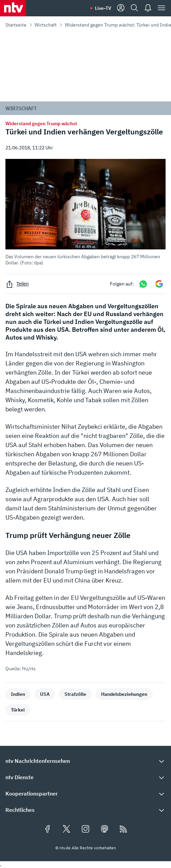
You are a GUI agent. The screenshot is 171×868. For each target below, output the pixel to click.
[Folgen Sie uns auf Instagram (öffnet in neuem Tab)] (85, 830)
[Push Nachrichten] (148, 8)
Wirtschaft (46, 25)
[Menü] (161, 8)
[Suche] (134, 8)
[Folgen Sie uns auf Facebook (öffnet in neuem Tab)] (47, 830)
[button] (85, 212)
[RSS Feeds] (123, 830)
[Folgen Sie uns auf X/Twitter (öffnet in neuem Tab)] (66, 830)
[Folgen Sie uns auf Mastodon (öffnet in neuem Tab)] (104, 830)
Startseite (16, 25)
